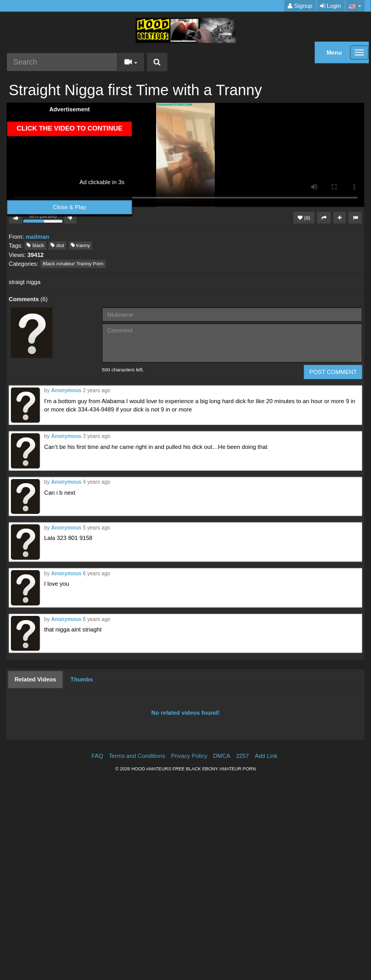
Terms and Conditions (137, 756)
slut (57, 245)
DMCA (222, 756)
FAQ (97, 756)
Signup (300, 6)
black (35, 245)
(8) (304, 218)
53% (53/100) (44, 219)
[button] (355, 6)
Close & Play (70, 207)
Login (330, 6)
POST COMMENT (333, 372)
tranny (80, 245)
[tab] (35, 680)
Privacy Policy (189, 756)
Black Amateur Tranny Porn (73, 264)
